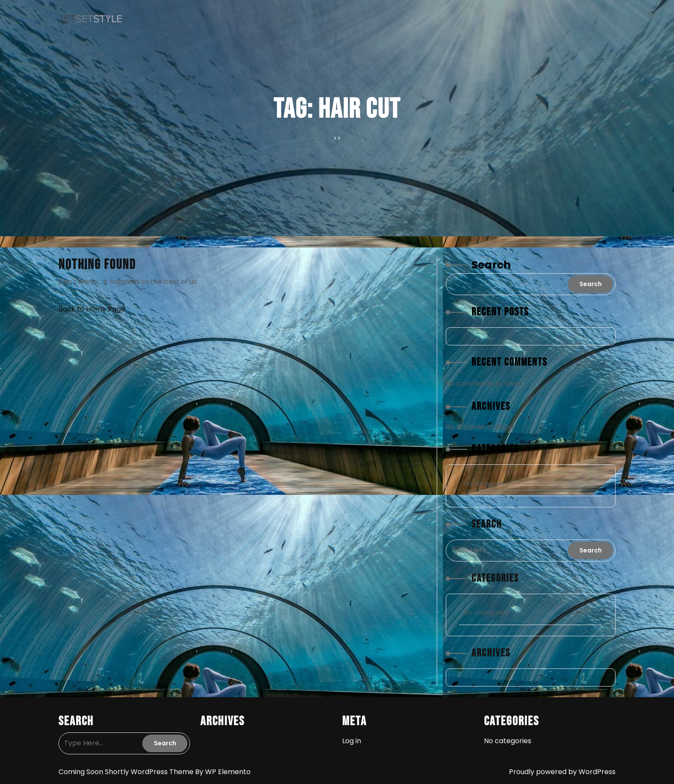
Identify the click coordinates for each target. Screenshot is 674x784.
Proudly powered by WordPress (562, 772)
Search (491, 265)
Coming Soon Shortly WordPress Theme (127, 772)
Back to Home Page (92, 309)
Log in (352, 741)
